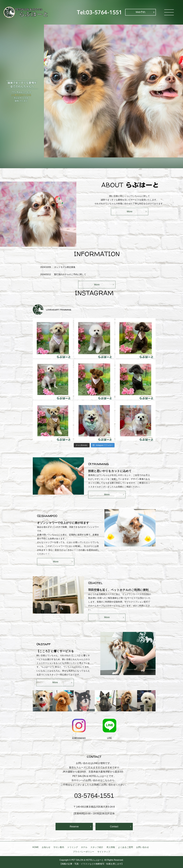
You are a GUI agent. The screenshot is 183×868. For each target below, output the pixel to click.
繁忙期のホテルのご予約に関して (70, 274)
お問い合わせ (143, 847)
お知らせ (46, 847)
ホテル (84, 847)
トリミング (73, 847)
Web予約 (141, 12)
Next (158, 702)
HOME (36, 847)
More (130, 212)
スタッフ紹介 (97, 847)
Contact (114, 827)
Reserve (74, 827)
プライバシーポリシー (84, 852)
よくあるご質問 (125, 847)
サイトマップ (104, 852)
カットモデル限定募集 (65, 267)
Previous (31, 702)
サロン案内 (59, 847)
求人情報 (111, 847)
